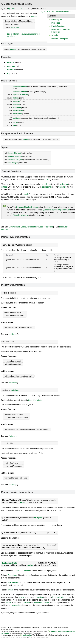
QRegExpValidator (29, 227)
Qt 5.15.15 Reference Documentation (57, 12)
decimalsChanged (15, 156)
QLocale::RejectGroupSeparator (56, 210)
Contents (52, 16)
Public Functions (58, 26)
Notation (13, 49)
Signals (55, 35)
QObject (22, 502)
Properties (56, 23)
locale (26, 194)
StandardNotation (60, 597)
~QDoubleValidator (21, 95)
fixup (48, 180)
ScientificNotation (36, 400)
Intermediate (13, 582)
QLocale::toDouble (21, 215)
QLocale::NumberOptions (27, 207)
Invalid (11, 590)
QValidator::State (9, 563)
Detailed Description (60, 39)
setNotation (18, 114)
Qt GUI (11, 9)
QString (29, 565)
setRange (17, 118)
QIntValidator (14, 227)
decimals (11, 66)
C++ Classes (22, 9)
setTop (16, 122)
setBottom (17, 108)
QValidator (15, 28)
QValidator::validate (22, 570)
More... (34, 16)
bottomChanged (15, 153)
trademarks (27, 635)
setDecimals (18, 111)
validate (26, 139)
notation (11, 70)
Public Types (57, 19)
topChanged (13, 163)
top (9, 73)
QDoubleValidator (20, 86)
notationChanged (15, 160)
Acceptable (12, 575)
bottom (10, 63)
